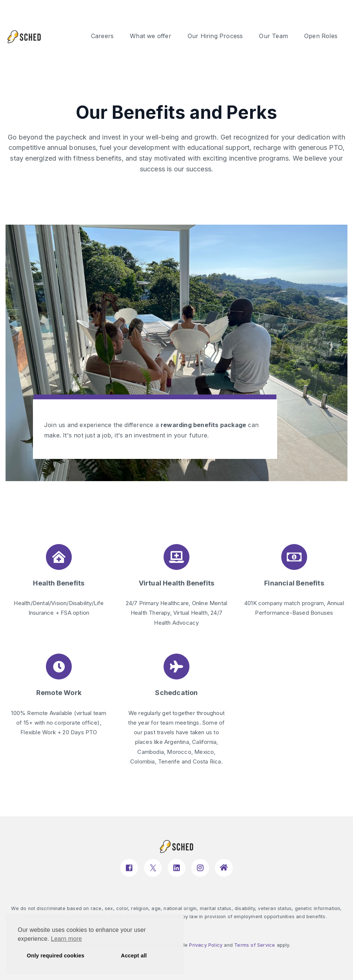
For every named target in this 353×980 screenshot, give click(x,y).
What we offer (151, 36)
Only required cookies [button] (56, 956)
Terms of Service (255, 945)
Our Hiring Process (215, 36)
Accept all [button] (134, 956)
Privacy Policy (206, 945)
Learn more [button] (67, 939)
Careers (102, 36)
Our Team (273, 36)
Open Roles (321, 36)
